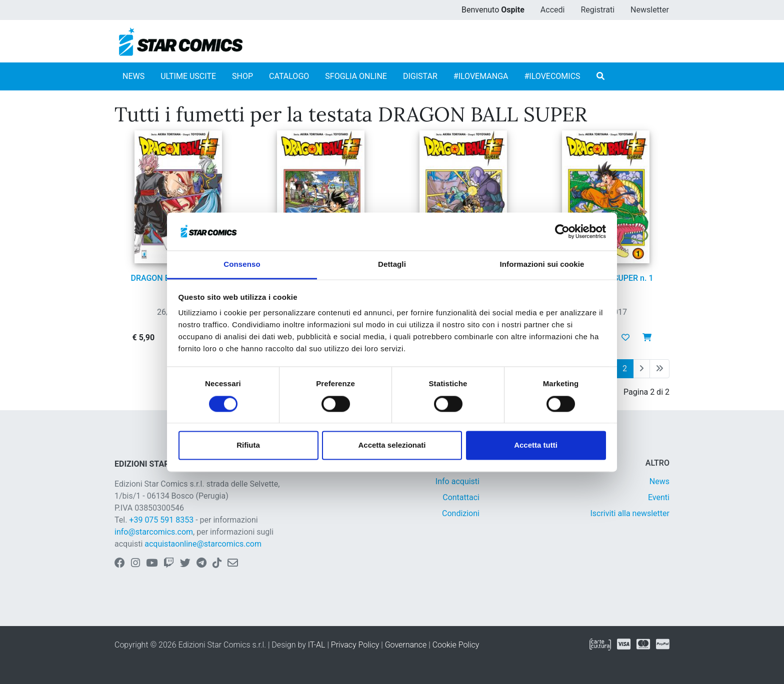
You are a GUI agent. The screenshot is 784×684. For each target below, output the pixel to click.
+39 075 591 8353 (161, 520)
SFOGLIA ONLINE (356, 76)
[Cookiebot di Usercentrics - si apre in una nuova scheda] (562, 231)
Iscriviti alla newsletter (630, 513)
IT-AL (317, 645)
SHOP (242, 76)
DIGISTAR (420, 76)
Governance (406, 645)
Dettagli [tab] (392, 265)
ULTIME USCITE (188, 76)
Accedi (553, 10)
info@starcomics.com (154, 532)
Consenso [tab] (242, 265)
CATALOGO (289, 76)
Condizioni (461, 513)
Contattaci (461, 497)
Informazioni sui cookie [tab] (542, 265)
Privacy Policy (355, 645)
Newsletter (650, 10)
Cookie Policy (456, 645)
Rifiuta (248, 445)
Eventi (659, 497)
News (659, 481)
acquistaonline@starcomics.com (203, 544)
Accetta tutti (536, 445)
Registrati (597, 10)
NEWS (133, 76)
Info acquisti (457, 481)
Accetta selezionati (392, 445)
